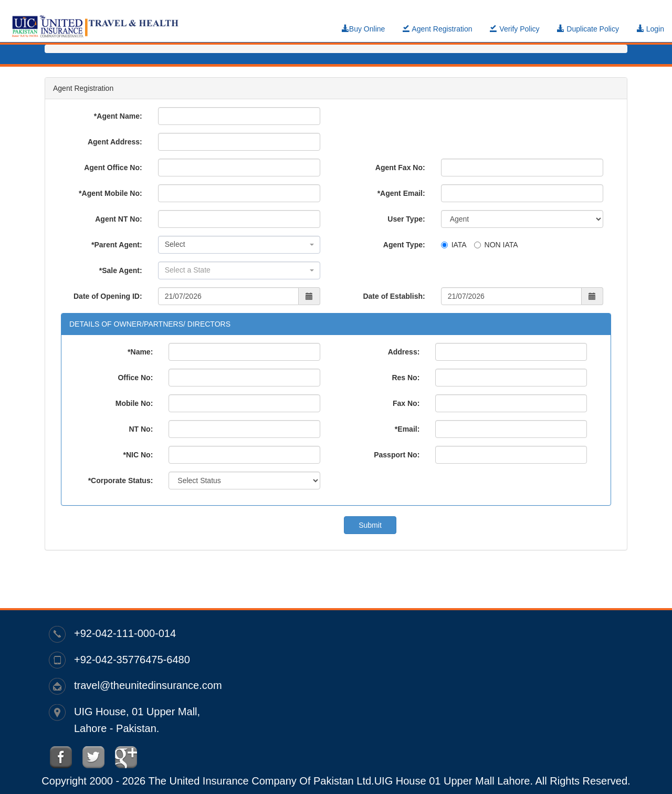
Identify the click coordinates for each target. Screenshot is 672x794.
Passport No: (397, 455)
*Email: (407, 429)
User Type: (406, 219)
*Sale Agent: (121, 270)
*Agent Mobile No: (111, 193)
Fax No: (406, 403)
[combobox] (239, 245)
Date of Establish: (394, 296)
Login (650, 29)
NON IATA (496, 245)
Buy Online (363, 29)
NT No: (141, 429)
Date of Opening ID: (108, 296)
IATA (454, 245)
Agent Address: (115, 142)
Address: (404, 352)
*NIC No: (138, 455)
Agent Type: (404, 245)
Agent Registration (437, 29)
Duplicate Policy (588, 29)
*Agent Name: (118, 116)
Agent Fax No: (400, 168)
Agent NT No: (118, 219)
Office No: (135, 378)
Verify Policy (514, 29)
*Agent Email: (401, 193)
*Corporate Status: (121, 480)
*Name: (140, 352)
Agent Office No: (113, 168)
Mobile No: (134, 403)
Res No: (406, 378)
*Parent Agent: (117, 245)
